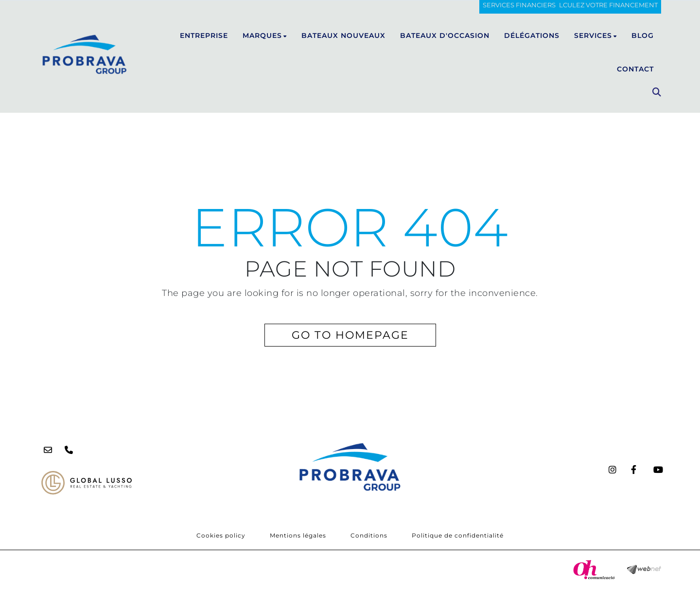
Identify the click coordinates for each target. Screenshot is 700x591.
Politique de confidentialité (458, 535)
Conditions (369, 535)
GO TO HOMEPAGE (350, 335)
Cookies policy (221, 535)
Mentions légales (298, 535)
